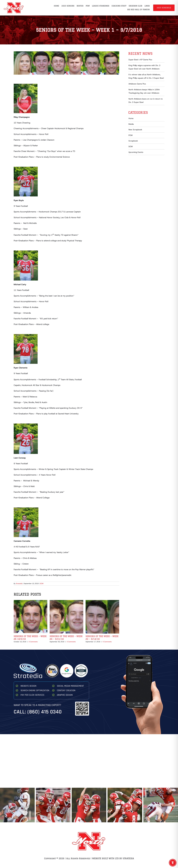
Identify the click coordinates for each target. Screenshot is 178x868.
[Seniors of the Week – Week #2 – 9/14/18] (102, 601)
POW (131, 135)
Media (131, 124)
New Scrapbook (135, 130)
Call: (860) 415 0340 (38, 712)
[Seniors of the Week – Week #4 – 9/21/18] (66, 601)
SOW (42, 584)
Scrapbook (133, 141)
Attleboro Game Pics (137, 84)
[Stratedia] (28, 665)
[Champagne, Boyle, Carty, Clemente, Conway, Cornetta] (66, 63)
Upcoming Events (136, 152)
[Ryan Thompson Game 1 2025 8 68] (53, 805)
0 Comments (33, 642)
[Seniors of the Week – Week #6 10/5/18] (30, 601)
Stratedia (19, 584)
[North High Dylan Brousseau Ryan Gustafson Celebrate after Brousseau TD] (89, 805)
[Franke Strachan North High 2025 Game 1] (161, 805)
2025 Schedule (164, 8)
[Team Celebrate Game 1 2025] (125, 805)
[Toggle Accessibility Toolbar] (173, 863)
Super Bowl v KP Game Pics (140, 60)
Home (131, 118)
